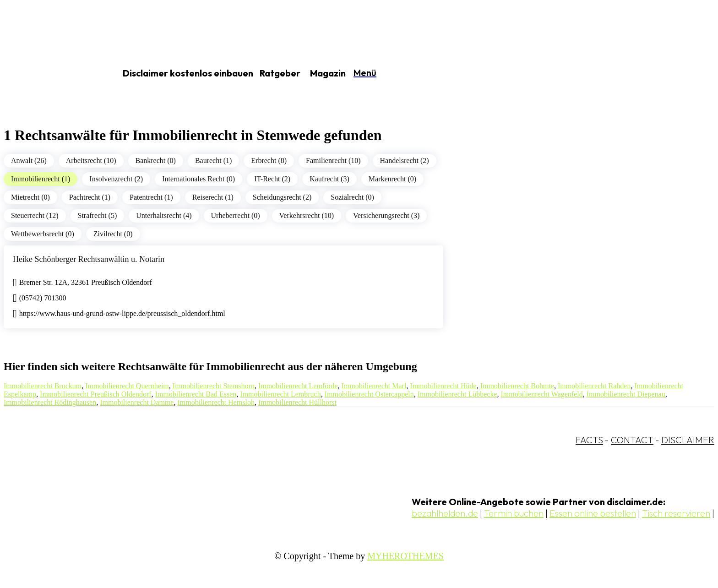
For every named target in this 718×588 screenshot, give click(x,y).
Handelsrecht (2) (405, 161)
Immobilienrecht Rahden (594, 386)
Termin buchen (514, 513)
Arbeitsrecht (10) (91, 161)
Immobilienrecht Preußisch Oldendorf (96, 394)
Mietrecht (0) (30, 197)
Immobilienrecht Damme (137, 402)
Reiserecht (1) (213, 197)
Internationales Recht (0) (199, 179)
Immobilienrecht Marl (374, 386)
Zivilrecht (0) (113, 234)
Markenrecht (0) (392, 179)
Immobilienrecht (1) (41, 179)
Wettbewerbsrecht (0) (43, 234)
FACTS (589, 440)
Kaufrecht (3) (329, 179)
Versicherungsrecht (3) (386, 215)
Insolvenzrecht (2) (116, 179)
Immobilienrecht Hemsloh (216, 402)
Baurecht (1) (213, 161)
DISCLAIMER (688, 440)
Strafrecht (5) (98, 215)
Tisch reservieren (676, 513)
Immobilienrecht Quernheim (127, 386)
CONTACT (632, 440)
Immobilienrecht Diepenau (626, 394)
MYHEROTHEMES (405, 556)
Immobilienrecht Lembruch (280, 394)
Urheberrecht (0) (236, 215)
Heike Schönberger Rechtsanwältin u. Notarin (89, 259)
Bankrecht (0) (156, 161)
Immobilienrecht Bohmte (517, 386)
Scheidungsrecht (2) (282, 197)
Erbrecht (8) (269, 161)
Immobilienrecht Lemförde (298, 386)
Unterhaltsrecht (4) (164, 215)
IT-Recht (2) (272, 179)
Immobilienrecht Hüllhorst (297, 402)
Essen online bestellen (593, 513)
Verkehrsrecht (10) (307, 215)
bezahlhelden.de (445, 513)
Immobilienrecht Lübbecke (457, 394)
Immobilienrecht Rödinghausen (50, 402)
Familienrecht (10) (333, 161)
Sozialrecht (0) (352, 197)
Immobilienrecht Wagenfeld (541, 394)
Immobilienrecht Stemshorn (214, 386)
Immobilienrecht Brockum (43, 386)
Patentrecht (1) (151, 197)
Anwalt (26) (29, 161)
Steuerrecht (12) (35, 215)
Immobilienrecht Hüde (443, 386)
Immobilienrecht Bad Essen (196, 394)
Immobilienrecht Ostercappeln (369, 394)
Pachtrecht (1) (90, 197)
